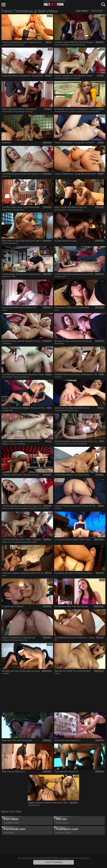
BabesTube (99, 539)
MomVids (47, 606)
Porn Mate (27, 821)
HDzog (48, 374)
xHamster (47, 143)
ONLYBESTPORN (54, 4)
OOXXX (48, 76)
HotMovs (47, 506)
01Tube (100, 76)
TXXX (101, 374)
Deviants (100, 573)
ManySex (100, 42)
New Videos (82, 11)
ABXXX (48, 42)
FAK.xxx (79, 821)
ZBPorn (48, 573)
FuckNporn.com (79, 831)
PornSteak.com (27, 831)
